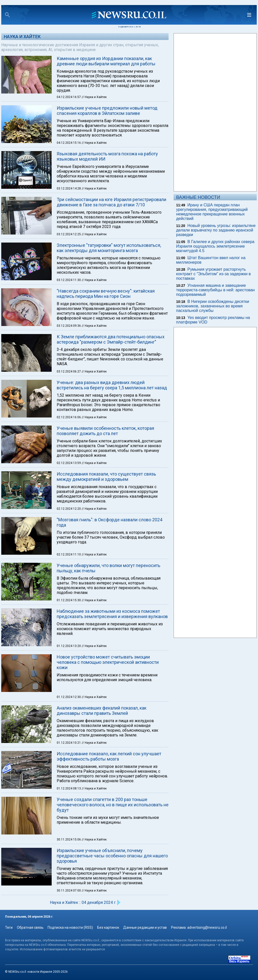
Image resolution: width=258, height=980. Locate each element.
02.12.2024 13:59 (69, 463)
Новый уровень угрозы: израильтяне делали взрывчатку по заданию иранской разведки (216, 230)
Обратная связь (30, 927)
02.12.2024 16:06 (69, 417)
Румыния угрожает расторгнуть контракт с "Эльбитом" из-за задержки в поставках (213, 274)
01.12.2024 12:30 (69, 697)
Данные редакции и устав (145, 927)
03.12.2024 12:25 (69, 234)
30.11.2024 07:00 (69, 891)
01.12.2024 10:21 (69, 743)
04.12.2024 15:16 (69, 143)
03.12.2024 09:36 (69, 326)
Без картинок (108, 927)
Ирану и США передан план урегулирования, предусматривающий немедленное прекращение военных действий (212, 212)
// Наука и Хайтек (94, 97)
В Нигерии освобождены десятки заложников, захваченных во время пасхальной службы (213, 306)
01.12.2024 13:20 (69, 646)
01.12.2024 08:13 (69, 788)
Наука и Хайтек (22, 37)
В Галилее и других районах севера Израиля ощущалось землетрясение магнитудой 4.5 (215, 246)
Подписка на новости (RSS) (70, 927)
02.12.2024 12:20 (69, 509)
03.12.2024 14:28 (69, 189)
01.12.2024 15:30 (69, 600)
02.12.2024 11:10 (69, 554)
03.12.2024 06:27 (69, 371)
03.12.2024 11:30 (69, 280)
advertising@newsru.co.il (207, 927)
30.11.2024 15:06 (69, 839)
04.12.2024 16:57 (69, 97)
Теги (9, 927)
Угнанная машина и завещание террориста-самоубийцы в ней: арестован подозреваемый (215, 290)
